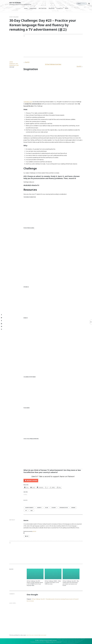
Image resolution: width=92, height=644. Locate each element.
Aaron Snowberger (57, 642)
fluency (54, 508)
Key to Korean (15, 3)
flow (47, 508)
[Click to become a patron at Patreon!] (53, 481)
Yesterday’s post (28, 102)
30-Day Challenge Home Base (53, 64)
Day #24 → (80, 66)
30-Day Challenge (14, 17)
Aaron (11, 62)
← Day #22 (26, 62)
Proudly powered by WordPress (38, 642)
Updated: (14, 64)
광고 (32, 510)
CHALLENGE (33, 8)
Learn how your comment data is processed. (36, 635)
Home (26, 8)
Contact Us (60, 8)
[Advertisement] (59, 46)
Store (66, 8)
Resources (52, 8)
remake (74, 508)
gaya (50, 642)
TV (26, 510)
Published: (14, 65)
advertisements (30, 508)
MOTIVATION (43, 8)
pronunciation (64, 508)
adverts (40, 508)
